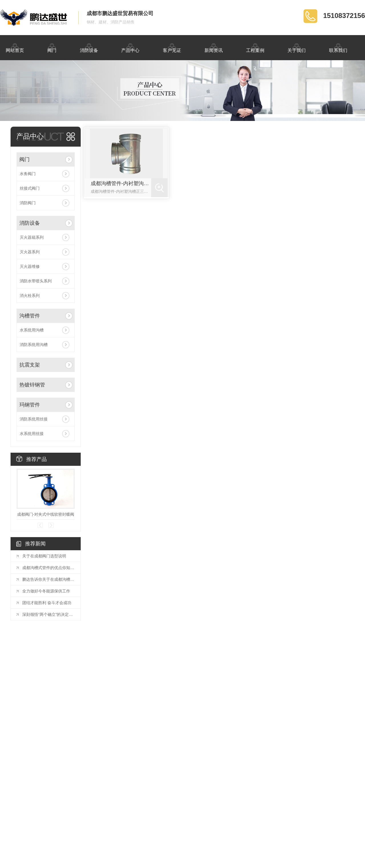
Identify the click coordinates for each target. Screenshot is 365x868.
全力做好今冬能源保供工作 (46, 591)
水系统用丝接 (32, 434)
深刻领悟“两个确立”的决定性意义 (48, 614)
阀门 (52, 47)
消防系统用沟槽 (34, 345)
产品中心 (130, 47)
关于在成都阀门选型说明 (44, 556)
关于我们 (297, 47)
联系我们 (338, 47)
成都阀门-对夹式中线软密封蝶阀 (46, 514)
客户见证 (172, 47)
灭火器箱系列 (32, 237)
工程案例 (255, 47)
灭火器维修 (30, 266)
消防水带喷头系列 (36, 281)
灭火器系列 (30, 252)
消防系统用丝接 (34, 419)
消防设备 (89, 47)
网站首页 (15, 47)
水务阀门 (28, 174)
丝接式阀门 (30, 188)
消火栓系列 (30, 296)
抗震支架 (30, 365)
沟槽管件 (30, 316)
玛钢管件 (30, 405)
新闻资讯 (214, 47)
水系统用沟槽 (32, 330)
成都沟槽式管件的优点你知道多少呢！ (48, 568)
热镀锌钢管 (32, 385)
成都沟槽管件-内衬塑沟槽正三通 (121, 183)
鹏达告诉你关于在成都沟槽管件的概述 (48, 579)
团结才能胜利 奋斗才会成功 (47, 603)
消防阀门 (28, 203)
